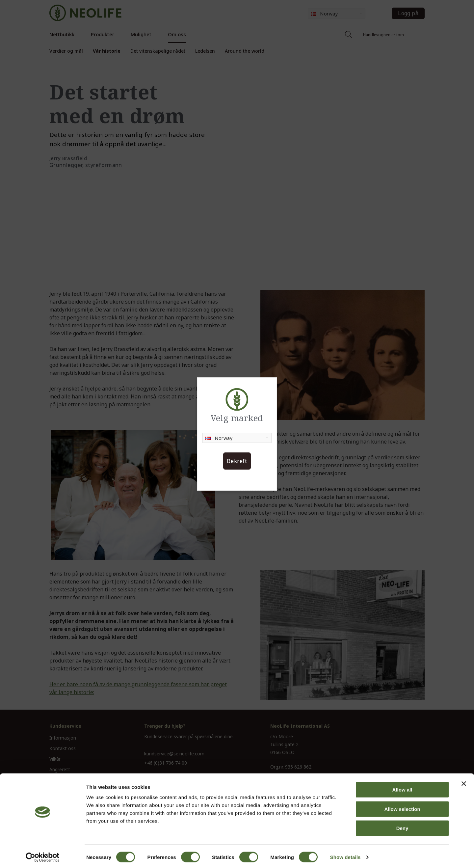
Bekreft (237, 461)
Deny (402, 826)
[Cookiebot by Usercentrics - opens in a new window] (43, 855)
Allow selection (402, 807)
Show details (345, 855)
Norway (219, 438)
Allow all (402, 787)
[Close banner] (464, 781)
